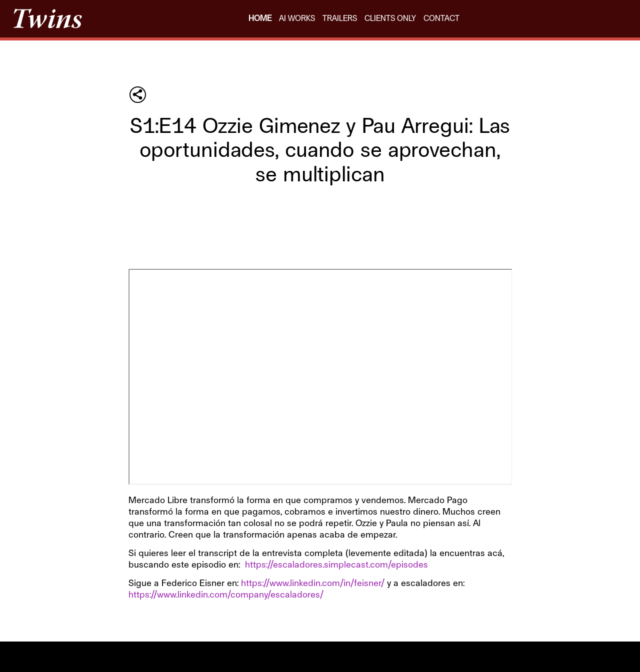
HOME (260, 18)
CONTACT (441, 18)
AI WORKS (297, 18)
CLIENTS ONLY (390, 18)
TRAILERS (340, 18)
